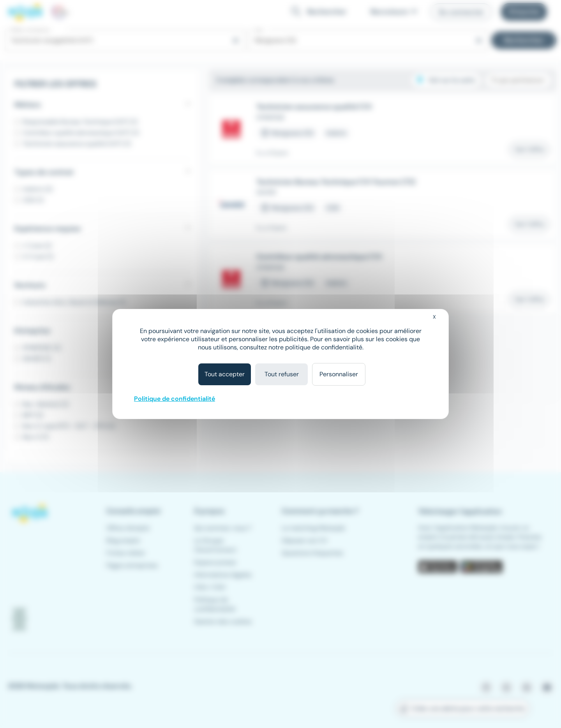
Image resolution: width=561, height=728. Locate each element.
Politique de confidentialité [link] (175, 399)
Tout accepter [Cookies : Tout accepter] (225, 374)
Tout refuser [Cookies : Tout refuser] (282, 374)
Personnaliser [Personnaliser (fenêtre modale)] (339, 374)
